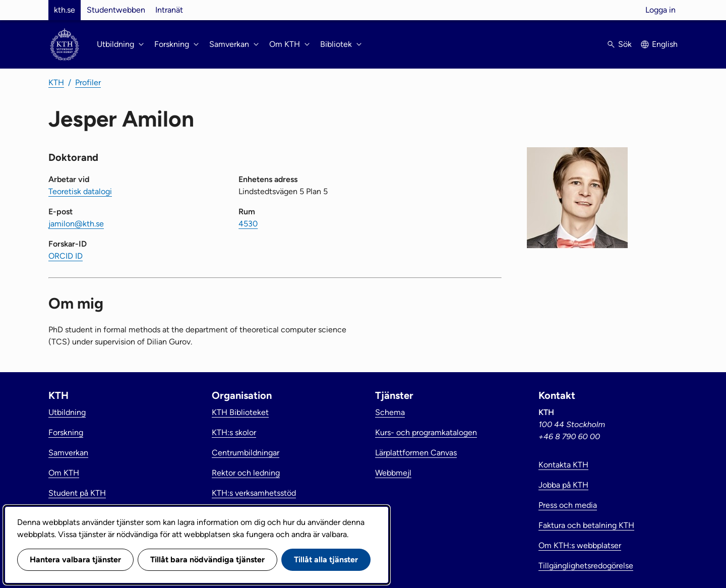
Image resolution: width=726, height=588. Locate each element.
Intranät (169, 10)
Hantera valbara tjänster (75, 560)
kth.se (65, 10)
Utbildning (67, 412)
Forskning (66, 432)
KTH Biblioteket (240, 412)
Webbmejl (393, 473)
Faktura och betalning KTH (586, 525)
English (665, 44)
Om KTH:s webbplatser (580, 545)
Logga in (660, 10)
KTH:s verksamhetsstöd (254, 493)
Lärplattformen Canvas (416, 453)
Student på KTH (77, 493)
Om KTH (64, 473)
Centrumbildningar (246, 453)
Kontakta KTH (563, 465)
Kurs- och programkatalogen (426, 432)
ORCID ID (66, 256)
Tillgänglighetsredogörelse (586, 566)
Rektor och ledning (246, 473)
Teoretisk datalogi (80, 191)
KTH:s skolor (234, 432)
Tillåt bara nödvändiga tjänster (207, 560)
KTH (56, 82)
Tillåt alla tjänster (326, 560)
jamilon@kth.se (76, 224)
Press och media (568, 505)
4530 (248, 224)
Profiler (88, 82)
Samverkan (68, 453)
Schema (390, 412)
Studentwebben (116, 10)
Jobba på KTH (563, 485)
